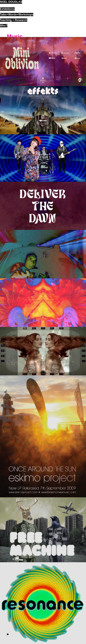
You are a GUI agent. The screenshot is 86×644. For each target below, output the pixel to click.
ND (8, 634)
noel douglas (11, 2)
